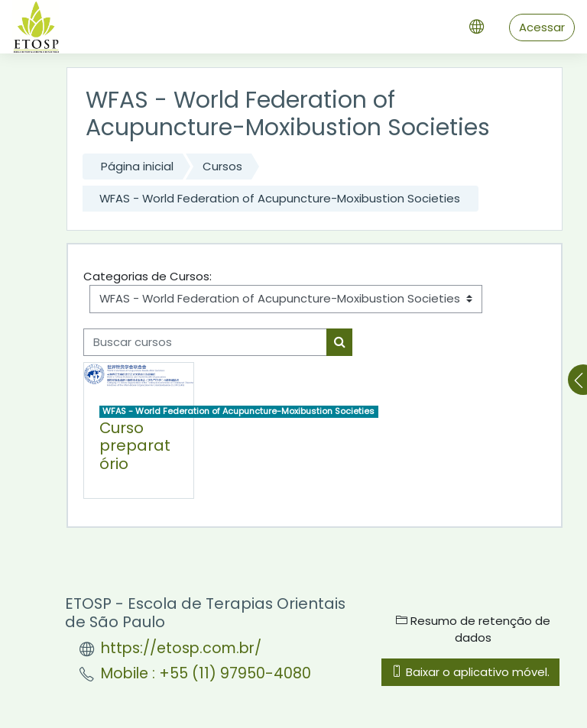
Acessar (542, 27)
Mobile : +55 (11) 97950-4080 (206, 673)
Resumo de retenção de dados (473, 629)
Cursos (222, 166)
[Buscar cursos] (205, 342)
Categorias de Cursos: (148, 276)
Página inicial (137, 166)
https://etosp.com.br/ (181, 648)
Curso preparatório (135, 446)
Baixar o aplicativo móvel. (470, 672)
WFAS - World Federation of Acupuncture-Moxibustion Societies (280, 198)
